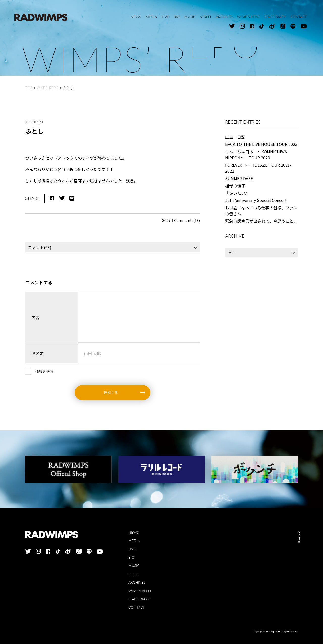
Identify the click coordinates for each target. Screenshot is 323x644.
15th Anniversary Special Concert (256, 200)
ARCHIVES (137, 582)
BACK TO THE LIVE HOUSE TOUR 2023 (261, 144)
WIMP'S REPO (140, 591)
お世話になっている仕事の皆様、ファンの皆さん (261, 211)
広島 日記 (235, 137)
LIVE (132, 549)
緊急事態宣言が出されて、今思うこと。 (261, 221)
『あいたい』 (237, 193)
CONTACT (137, 607)
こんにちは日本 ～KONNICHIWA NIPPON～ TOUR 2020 (256, 155)
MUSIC (134, 565)
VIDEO (134, 574)
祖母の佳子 (235, 186)
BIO (131, 557)
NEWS (133, 532)
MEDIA (134, 540)
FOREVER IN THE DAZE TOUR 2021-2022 (258, 168)
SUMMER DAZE (239, 178)
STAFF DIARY (139, 599)
